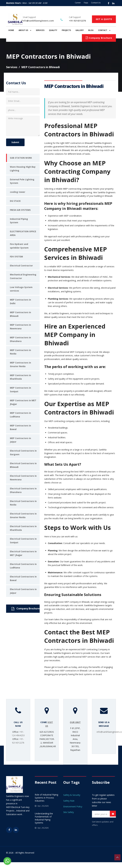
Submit (15, 142)
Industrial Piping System (19, 221)
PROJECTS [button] (66, 30)
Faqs (86, 3)
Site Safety (69, 812)
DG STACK (15, 201)
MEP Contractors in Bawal (20, 427)
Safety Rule (69, 801)
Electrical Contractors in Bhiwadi (23, 465)
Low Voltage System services (21, 289)
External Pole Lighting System (22, 181)
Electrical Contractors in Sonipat (23, 541)
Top (117, 857)
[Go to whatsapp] (7, 861)
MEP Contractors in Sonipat (20, 390)
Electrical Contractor (21, 266)
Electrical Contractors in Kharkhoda (23, 528)
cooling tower (18, 192)
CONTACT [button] (104, 30)
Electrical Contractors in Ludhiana (23, 566)
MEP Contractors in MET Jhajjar (23, 402)
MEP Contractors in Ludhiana (20, 415)
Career (78, 3)
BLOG (91, 30)
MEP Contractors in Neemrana (20, 327)
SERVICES (40, 30)
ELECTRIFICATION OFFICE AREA (23, 233)
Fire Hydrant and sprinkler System (19, 246)
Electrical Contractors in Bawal (23, 578)
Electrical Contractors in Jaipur (23, 591)
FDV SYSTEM (16, 257)
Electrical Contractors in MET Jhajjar (23, 553)
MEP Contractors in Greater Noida (20, 364)
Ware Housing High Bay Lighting (23, 169)
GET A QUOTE (104, 19)
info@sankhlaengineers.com (38, 21)
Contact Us (96, 3)
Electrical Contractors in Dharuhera (23, 490)
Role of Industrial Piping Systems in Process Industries (46, 798)
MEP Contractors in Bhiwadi (20, 314)
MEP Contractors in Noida (20, 352)
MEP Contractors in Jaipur (20, 440)
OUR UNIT (75, 722)
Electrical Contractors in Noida (23, 503)
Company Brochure (99, 38)
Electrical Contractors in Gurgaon (23, 453)
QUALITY (53, 30)
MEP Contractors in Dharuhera (20, 339)
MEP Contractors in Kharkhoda (20, 377)
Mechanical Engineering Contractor (23, 276)
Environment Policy (73, 807)
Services (12, 67)
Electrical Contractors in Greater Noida (23, 515)
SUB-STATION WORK (21, 158)
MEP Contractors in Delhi (20, 301)
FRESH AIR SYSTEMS (20, 210)
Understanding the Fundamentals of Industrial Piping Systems (44, 818)
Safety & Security (72, 795)
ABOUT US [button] (25, 30)
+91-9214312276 (77, 21)
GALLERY (80, 30)
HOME (11, 30)
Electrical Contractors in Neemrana (23, 478)
